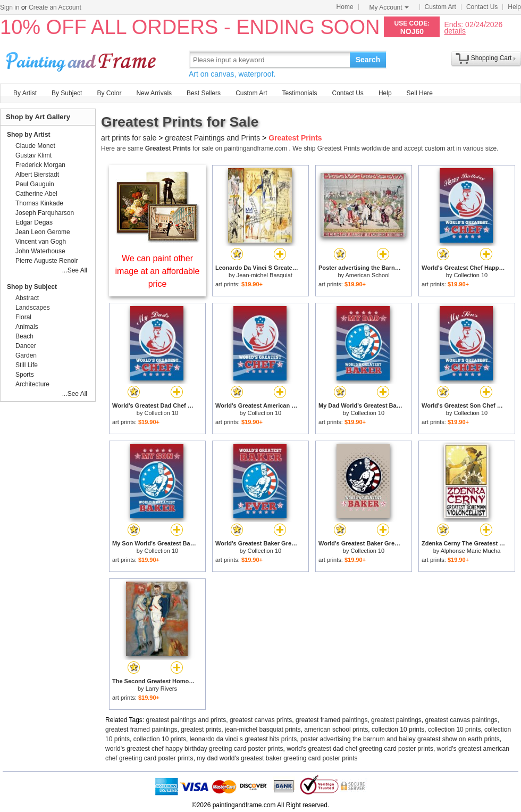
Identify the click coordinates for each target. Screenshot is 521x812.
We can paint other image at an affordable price (158, 271)
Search (368, 60)
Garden (26, 355)
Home (345, 7)
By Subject (67, 93)
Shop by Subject (32, 287)
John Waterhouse (40, 251)
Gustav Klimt (33, 155)
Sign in (10, 7)
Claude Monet (35, 146)
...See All (75, 270)
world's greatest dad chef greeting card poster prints (360, 749)
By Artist (25, 93)
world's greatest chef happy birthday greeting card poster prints (194, 749)
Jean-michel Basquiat (264, 275)
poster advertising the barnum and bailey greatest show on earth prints (400, 739)
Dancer (26, 346)
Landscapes (33, 308)
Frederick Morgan (40, 165)
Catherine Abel (36, 194)
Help (514, 7)
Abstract (27, 298)
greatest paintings (396, 720)
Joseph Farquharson (45, 213)
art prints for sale (129, 138)
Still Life (27, 365)
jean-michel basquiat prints (263, 730)
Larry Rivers (161, 689)
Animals (27, 327)
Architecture (32, 384)
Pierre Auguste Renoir (47, 261)
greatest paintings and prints (186, 720)
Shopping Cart (491, 58)
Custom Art (440, 7)
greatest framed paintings (331, 720)
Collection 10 (471, 275)
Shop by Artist (29, 135)
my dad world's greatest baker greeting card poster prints (277, 758)
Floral (23, 317)
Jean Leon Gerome (43, 232)
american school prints (336, 730)
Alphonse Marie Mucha (471, 551)
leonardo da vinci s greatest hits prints (243, 739)
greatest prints (201, 730)
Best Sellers (204, 93)
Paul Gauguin (35, 184)
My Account (389, 7)
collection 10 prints (398, 730)
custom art (440, 148)
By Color (109, 93)
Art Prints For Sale (82, 59)
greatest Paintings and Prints (212, 138)
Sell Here (420, 93)
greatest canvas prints (261, 720)
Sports (25, 375)
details (455, 31)
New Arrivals (154, 93)
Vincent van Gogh (41, 242)
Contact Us (482, 7)
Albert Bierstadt (37, 175)
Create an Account (55, 7)
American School (367, 275)
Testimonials (299, 93)
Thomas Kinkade (39, 203)
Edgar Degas (34, 222)
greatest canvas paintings (461, 720)
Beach (24, 336)
